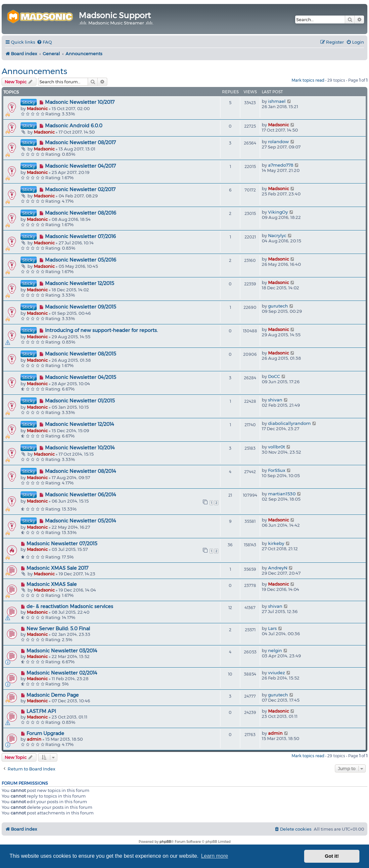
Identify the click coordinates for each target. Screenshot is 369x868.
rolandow (278, 142)
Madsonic (37, 108)
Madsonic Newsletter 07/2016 (80, 236)
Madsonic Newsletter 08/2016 (81, 213)
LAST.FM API (41, 711)
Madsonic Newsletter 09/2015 (81, 307)
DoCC (274, 376)
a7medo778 (281, 165)
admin (34, 739)
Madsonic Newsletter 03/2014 (62, 651)
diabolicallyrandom (289, 423)
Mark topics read (308, 80)
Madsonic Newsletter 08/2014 (81, 471)
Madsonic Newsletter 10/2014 (80, 448)
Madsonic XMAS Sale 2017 (57, 568)
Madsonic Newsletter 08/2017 (80, 143)
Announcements (34, 71)
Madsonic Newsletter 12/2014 (80, 424)
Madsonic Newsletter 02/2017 (80, 189)
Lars (272, 628)
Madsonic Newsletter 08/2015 (81, 354)
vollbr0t (277, 447)
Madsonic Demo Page (53, 695)
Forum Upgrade (45, 733)
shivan (275, 400)
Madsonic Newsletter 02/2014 (62, 673)
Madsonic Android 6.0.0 (74, 126)
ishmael (277, 101)
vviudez (277, 673)
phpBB (165, 842)
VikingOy (278, 212)
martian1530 (282, 494)
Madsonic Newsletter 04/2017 (80, 166)
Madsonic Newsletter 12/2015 (80, 283)
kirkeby (276, 543)
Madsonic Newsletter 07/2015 (62, 544)
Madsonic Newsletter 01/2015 (80, 401)
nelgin (275, 650)
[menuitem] (44, 42)
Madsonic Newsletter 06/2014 (81, 495)
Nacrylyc (277, 235)
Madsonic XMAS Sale (52, 584)
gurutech (278, 306)
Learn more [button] (214, 856)
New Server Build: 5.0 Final (58, 629)
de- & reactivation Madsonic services (70, 606)
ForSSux (277, 470)
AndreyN (278, 568)
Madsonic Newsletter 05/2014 (81, 521)
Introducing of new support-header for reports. (101, 330)
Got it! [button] (332, 856)
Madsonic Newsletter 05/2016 (81, 260)
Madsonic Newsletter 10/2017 (80, 102)
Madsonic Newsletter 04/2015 (81, 377)
